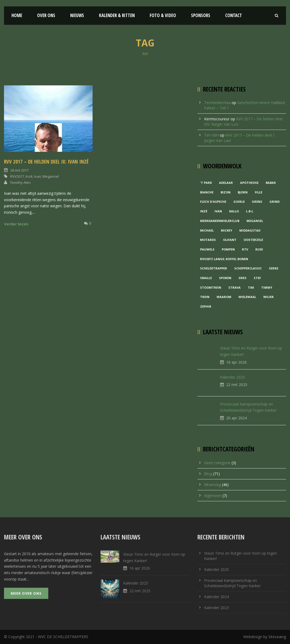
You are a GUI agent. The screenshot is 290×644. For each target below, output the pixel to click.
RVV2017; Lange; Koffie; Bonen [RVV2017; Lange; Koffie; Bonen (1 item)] (224, 259)
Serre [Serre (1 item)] (274, 268)
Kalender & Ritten (117, 15)
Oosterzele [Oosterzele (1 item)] (253, 240)
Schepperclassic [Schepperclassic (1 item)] (248, 268)
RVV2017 (17, 176)
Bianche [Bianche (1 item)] (207, 192)
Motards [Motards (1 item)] (208, 240)
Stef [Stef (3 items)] (257, 278)
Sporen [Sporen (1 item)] (225, 278)
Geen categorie (217, 463)
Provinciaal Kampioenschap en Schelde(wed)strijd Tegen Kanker (232, 583)
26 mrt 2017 (19, 170)
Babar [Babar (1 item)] (271, 183)
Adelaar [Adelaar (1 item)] (226, 183)
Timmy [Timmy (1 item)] (267, 287)
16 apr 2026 (237, 362)
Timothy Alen (20, 182)
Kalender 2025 (233, 377)
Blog (208, 474)
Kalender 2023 (216, 608)
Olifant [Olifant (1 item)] (230, 240)
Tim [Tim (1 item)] (251, 287)
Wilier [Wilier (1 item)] (269, 297)
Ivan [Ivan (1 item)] (218, 211)
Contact (234, 15)
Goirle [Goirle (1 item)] (239, 202)
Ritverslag (212, 485)
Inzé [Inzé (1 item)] (204, 211)
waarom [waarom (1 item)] (224, 297)
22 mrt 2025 (237, 385)
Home (17, 15)
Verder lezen (16, 224)
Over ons (46, 15)
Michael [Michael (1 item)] (207, 230)
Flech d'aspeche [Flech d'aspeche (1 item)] (213, 202)
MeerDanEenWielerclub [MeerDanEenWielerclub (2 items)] (220, 221)
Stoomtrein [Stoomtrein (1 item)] (211, 287)
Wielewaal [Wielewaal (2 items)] (247, 297)
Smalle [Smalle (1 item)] (206, 278)
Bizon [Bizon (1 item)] (226, 192)
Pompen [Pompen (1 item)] (228, 249)
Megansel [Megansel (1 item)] (255, 221)
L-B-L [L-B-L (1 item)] (250, 211)
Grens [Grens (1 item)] (257, 202)
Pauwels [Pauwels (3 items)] (207, 249)
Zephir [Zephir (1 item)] (206, 306)
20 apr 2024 (237, 418)
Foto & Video (163, 15)
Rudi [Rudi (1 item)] (259, 249)
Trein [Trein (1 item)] (205, 297)
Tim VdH (211, 135)
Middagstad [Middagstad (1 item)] (250, 230)
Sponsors (201, 15)
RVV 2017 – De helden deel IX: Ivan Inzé (46, 162)
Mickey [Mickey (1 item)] (227, 230)
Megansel (51, 176)
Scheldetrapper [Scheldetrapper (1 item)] (214, 268)
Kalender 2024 (216, 597)
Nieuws (77, 15)
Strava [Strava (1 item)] (235, 287)
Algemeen (213, 496)
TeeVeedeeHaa (217, 103)
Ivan (38, 176)
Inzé (29, 176)
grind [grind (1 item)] (275, 202)
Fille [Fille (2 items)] (259, 192)
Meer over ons (26, 593)
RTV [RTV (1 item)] (245, 249)
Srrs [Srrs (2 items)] (243, 278)
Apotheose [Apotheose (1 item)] (249, 183)
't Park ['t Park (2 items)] (206, 183)
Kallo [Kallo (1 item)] (234, 211)
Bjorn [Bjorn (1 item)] (243, 192)
